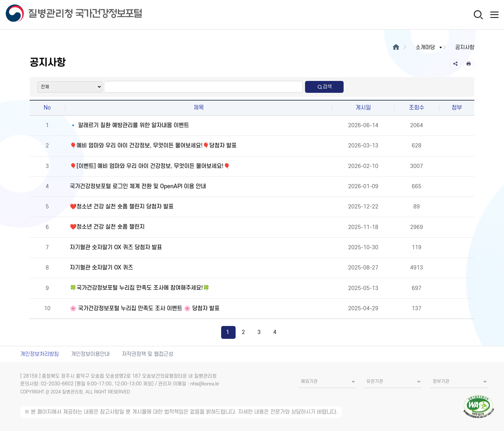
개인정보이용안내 (90, 354)
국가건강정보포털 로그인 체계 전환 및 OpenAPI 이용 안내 (138, 186)
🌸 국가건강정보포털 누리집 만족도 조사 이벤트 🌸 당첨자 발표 (145, 308)
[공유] (455, 64)
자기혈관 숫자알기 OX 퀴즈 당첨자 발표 (116, 247)
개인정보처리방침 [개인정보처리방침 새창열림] (40, 354)
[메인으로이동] (396, 48)
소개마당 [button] (429, 48)
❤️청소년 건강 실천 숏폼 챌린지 (107, 227)
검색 (324, 87)
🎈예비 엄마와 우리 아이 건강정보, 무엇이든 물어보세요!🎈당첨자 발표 (153, 146)
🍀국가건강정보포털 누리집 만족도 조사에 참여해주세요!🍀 (140, 288)
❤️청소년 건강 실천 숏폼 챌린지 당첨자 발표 (122, 207)
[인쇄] (469, 64)
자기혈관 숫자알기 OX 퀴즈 (101, 268)
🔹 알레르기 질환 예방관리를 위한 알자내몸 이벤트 (129, 125)
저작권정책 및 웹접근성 (148, 354)
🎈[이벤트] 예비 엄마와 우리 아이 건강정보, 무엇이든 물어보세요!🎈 (150, 166)
